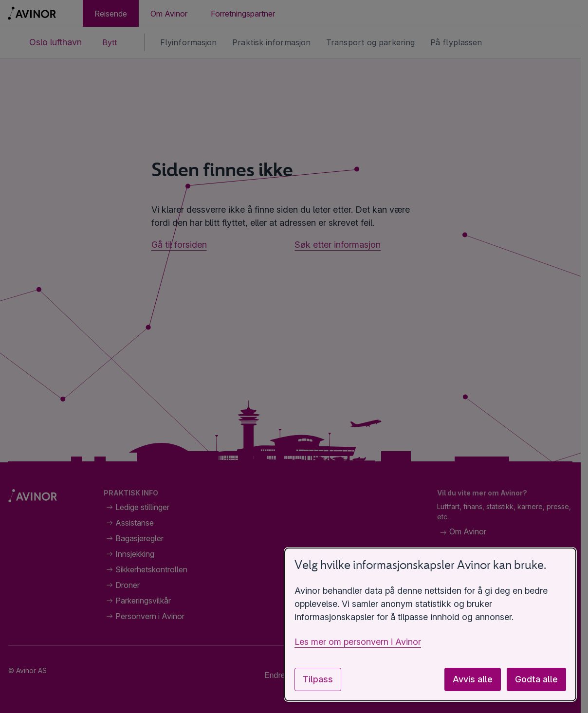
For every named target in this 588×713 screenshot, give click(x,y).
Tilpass (318, 679)
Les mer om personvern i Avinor (358, 642)
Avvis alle (473, 679)
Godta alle (536, 679)
